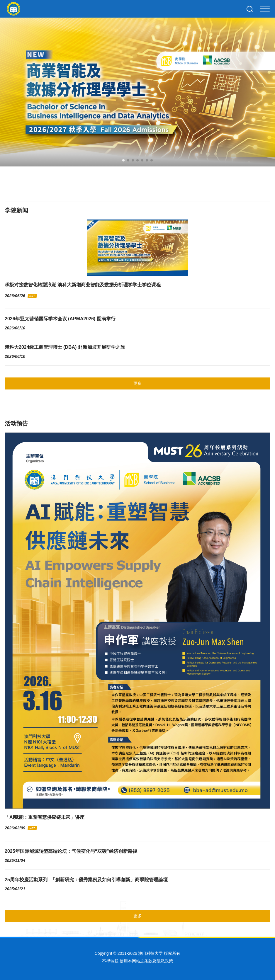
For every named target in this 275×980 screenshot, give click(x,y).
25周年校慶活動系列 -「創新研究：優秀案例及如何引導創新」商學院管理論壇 (86, 880)
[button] (123, 160)
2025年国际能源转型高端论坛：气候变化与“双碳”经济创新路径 (71, 851)
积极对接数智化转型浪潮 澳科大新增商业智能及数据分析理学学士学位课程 (83, 285)
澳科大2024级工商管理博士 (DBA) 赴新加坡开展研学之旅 (65, 347)
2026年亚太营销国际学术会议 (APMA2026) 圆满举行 (60, 319)
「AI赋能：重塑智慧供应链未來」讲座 (45, 817)
